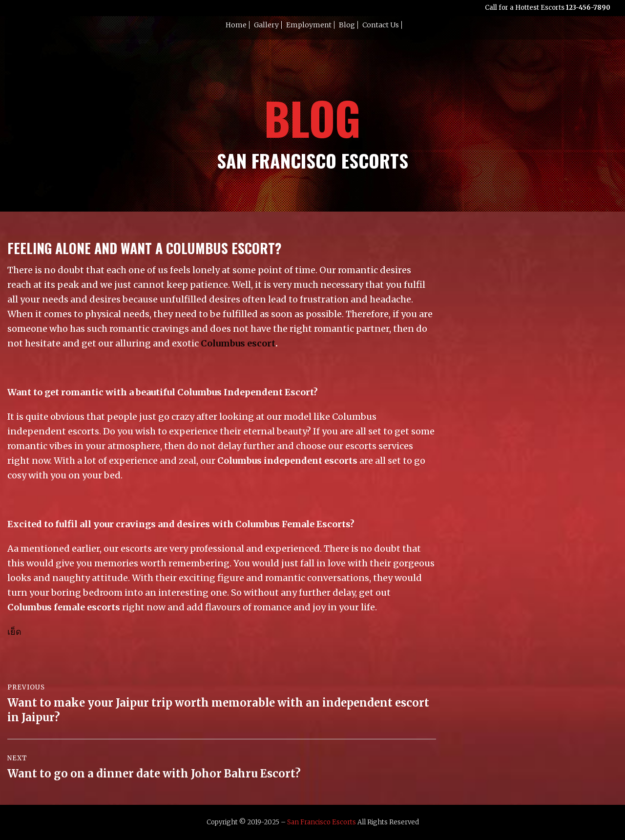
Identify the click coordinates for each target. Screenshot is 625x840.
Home (236, 25)
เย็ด (14, 632)
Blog (347, 25)
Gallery (266, 25)
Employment (309, 25)
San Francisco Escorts (322, 822)
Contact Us (381, 25)
